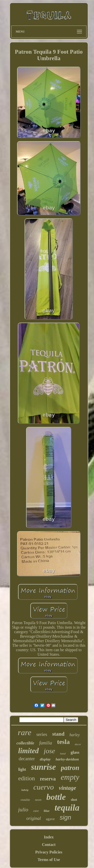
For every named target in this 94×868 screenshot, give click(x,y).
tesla (64, 742)
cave (36, 811)
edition (27, 778)
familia (46, 743)
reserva (48, 779)
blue (47, 811)
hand (63, 753)
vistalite (25, 800)
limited (28, 751)
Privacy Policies (49, 852)
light (22, 769)
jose (50, 751)
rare (25, 732)
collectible (25, 743)
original (34, 818)
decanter (27, 759)
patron (70, 768)
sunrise (43, 767)
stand (58, 734)
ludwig (25, 790)
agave (50, 819)
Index (49, 837)
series (42, 734)
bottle (56, 797)
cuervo (44, 787)
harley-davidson (67, 759)
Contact (49, 845)
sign (65, 817)
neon (38, 800)
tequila (67, 808)
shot (74, 800)
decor (78, 744)
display (45, 759)
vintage (68, 788)
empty (70, 777)
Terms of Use (49, 860)
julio (23, 809)
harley (75, 735)
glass (75, 752)
